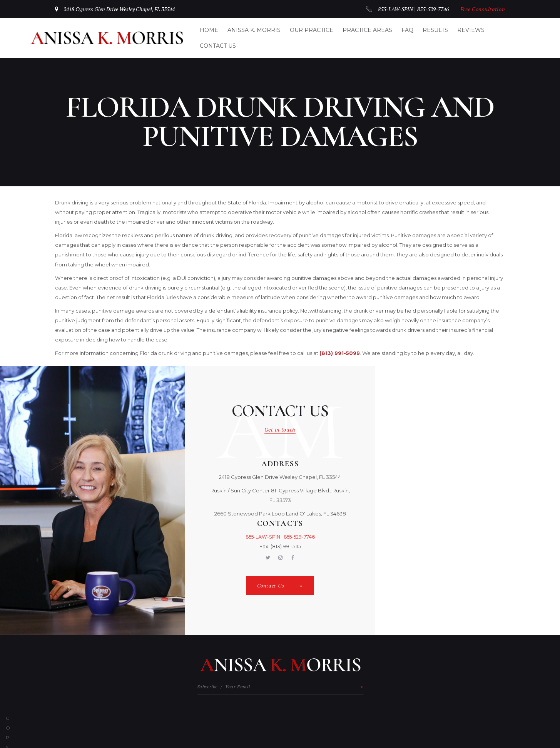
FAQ (407, 30)
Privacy (326, 719)
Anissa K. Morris (254, 30)
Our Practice (312, 30)
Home (209, 30)
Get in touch (280, 429)
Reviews (471, 30)
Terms (348, 719)
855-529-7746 (428, 9)
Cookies (370, 719)
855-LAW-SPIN (387, 9)
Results (435, 30)
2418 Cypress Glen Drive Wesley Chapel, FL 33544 (125, 9)
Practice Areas (367, 30)
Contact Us (218, 46)
